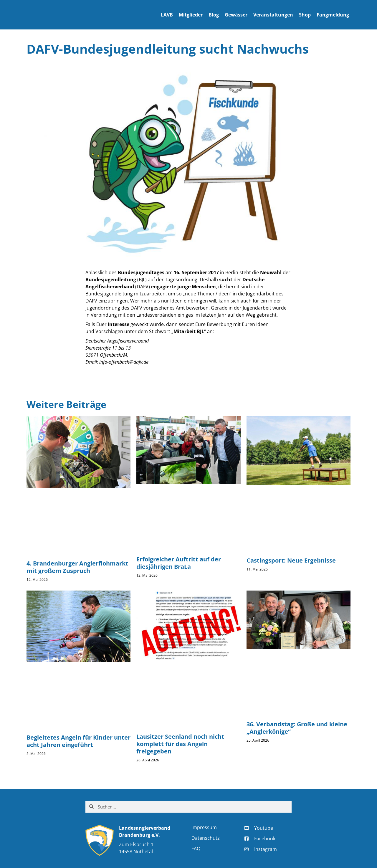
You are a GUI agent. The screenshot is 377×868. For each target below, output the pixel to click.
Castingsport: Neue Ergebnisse (291, 560)
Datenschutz (206, 838)
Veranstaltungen (273, 15)
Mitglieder (191, 15)
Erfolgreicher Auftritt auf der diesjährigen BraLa (179, 563)
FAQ (196, 849)
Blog (214, 15)
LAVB (167, 15)
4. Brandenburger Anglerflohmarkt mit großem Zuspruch (77, 567)
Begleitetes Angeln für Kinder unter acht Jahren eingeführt (78, 741)
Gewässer (236, 15)
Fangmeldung (333, 15)
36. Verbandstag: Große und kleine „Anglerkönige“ (297, 728)
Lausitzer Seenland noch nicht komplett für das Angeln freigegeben (180, 744)
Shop (305, 15)
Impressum (204, 827)
